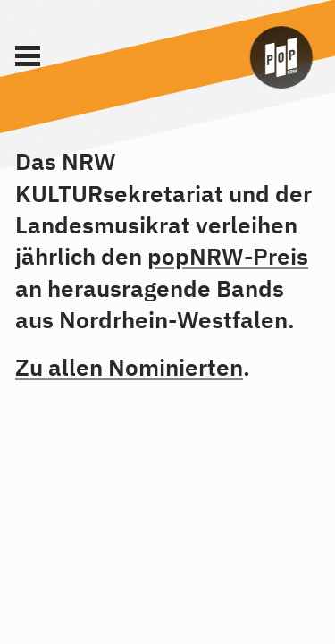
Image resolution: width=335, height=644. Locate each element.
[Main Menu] (28, 56)
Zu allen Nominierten (129, 367)
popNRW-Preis (228, 256)
